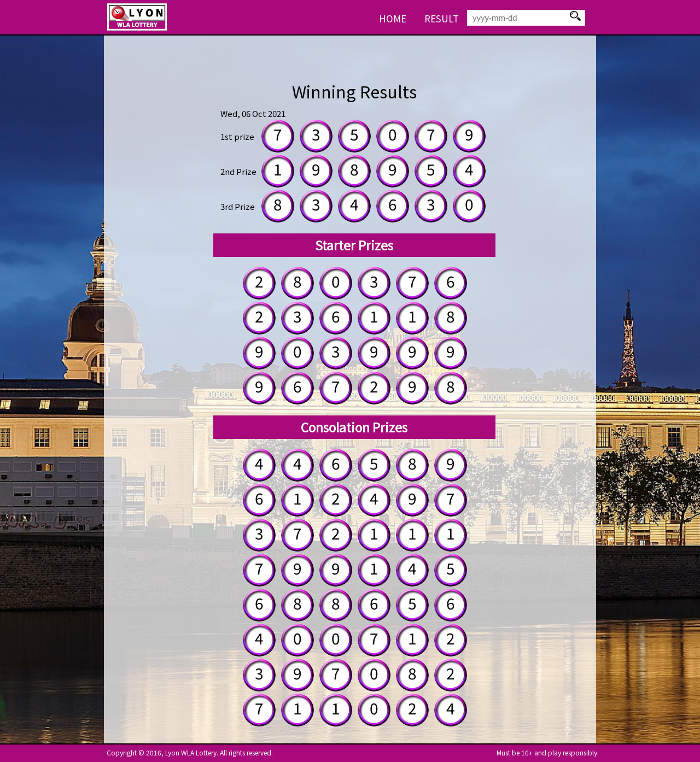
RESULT (442, 18)
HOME (393, 18)
